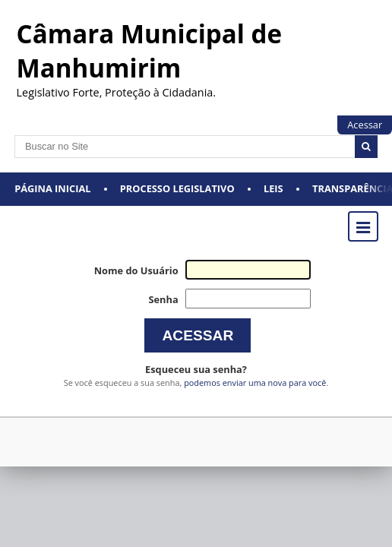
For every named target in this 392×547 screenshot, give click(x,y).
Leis (273, 188)
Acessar (365, 125)
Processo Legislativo (177, 188)
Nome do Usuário (136, 270)
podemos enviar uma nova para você (255, 383)
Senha (163, 299)
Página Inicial (52, 188)
